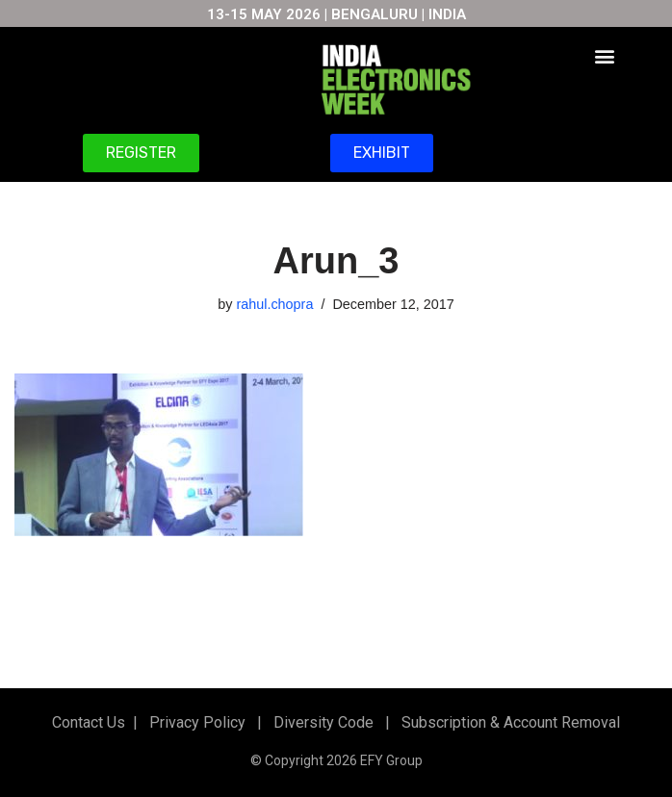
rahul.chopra (274, 304)
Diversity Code (320, 722)
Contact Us (89, 722)
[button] (605, 55)
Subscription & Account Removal (507, 722)
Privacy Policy (195, 722)
